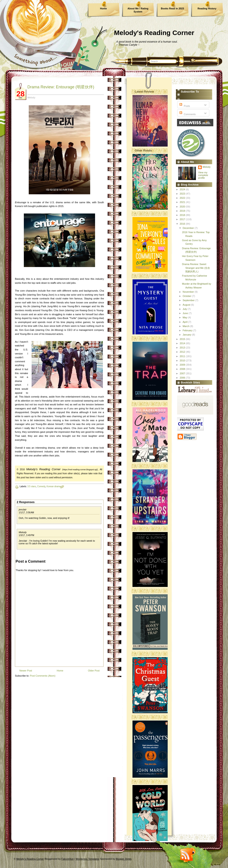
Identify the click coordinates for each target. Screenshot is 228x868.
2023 (183, 194)
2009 (183, 365)
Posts (184, 106)
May (185, 317)
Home (103, 8)
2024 (183, 189)
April (185, 322)
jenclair (23, 510)
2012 (183, 352)
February (188, 330)
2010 (183, 360)
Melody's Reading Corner (154, 33)
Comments (187, 114)
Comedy (41, 486)
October (187, 296)
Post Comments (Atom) (43, 676)
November (189, 292)
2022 (183, 198)
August (187, 305)
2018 (183, 215)
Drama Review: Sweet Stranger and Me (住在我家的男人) (196, 268)
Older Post (94, 671)
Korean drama (54, 486)
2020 (183, 207)
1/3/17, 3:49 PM (26, 535)
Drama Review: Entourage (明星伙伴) (61, 87)
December (189, 228)
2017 (183, 219)
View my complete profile (203, 175)
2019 (183, 211)
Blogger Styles (124, 859)
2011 (183, 356)
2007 (183, 373)
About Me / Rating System (138, 10)
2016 (183, 224)
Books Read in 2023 (173, 8)
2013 (183, 348)
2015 (183, 339)
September (189, 300)
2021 (183, 202)
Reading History (207, 8)
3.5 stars (32, 486)
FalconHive (68, 859)
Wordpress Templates (88, 859)
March (186, 326)
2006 (183, 378)
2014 (183, 343)
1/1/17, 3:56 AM (26, 513)
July (185, 309)
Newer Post (26, 671)
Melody (23, 532)
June (186, 313)
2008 (183, 369)
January (187, 335)
